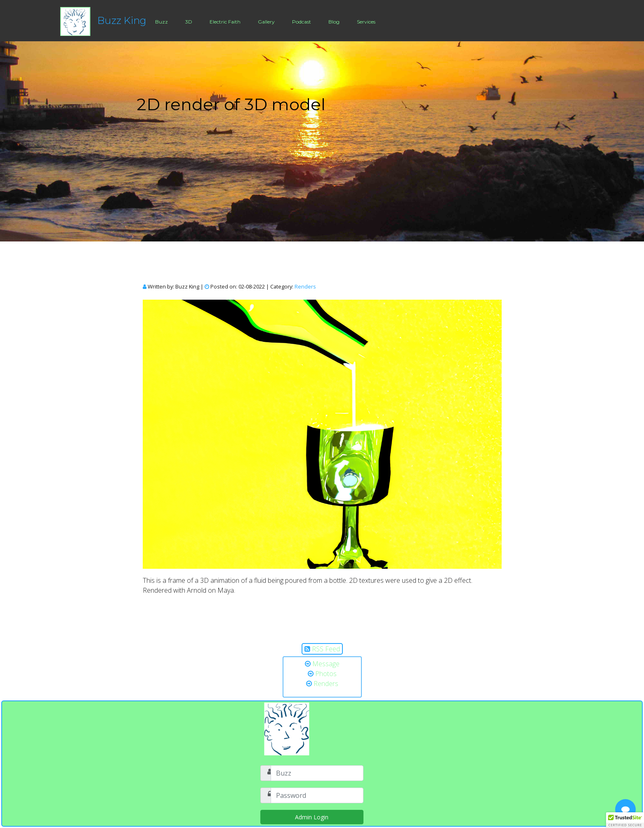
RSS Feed (326, 649)
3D (189, 22)
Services (366, 22)
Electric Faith (225, 22)
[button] (625, 820)
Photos (326, 674)
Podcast (302, 22)
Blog (334, 22)
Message (326, 664)
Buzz (162, 22)
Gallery (266, 22)
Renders (305, 286)
